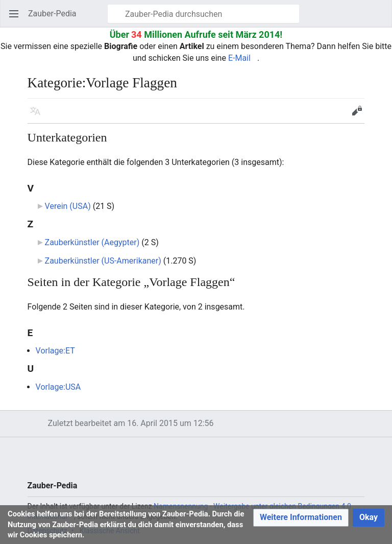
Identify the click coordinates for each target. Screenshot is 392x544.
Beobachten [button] (337, 116)
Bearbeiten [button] (360, 116)
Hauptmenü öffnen (17, 19)
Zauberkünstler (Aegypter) (92, 242)
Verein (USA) (68, 206)
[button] (301, 518)
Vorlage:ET (55, 351)
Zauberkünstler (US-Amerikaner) (103, 261)
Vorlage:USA (58, 387)
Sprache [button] (39, 116)
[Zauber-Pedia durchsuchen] (203, 14)
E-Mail (239, 58)
